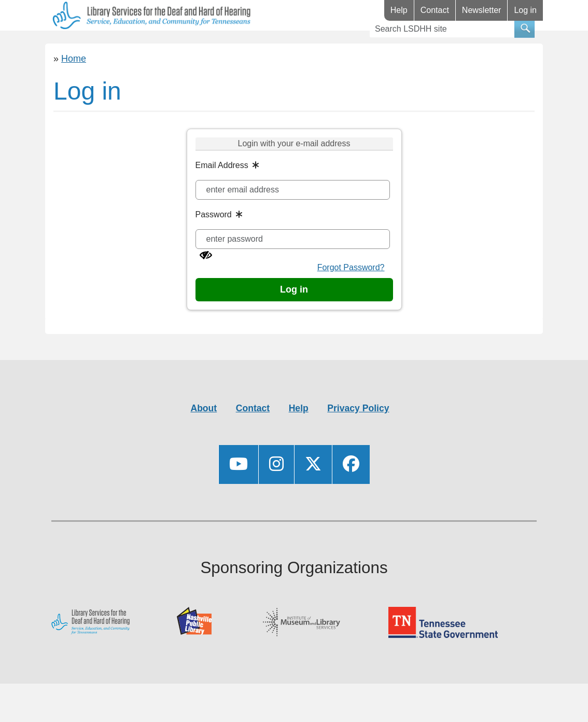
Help (399, 10)
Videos (285, 46)
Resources (150, 46)
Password (214, 245)
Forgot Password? (351, 298)
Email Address (222, 196)
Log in (525, 10)
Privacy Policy (358, 439)
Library (76, 46)
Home (74, 89)
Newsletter (482, 10)
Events (224, 46)
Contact (435, 10)
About (204, 439)
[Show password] (206, 286)
